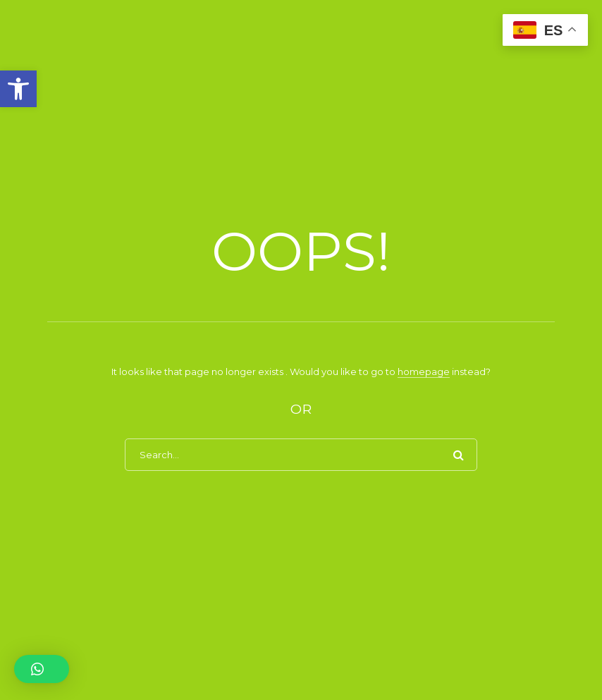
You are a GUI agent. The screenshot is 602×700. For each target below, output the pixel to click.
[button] (18, 89)
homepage (424, 372)
